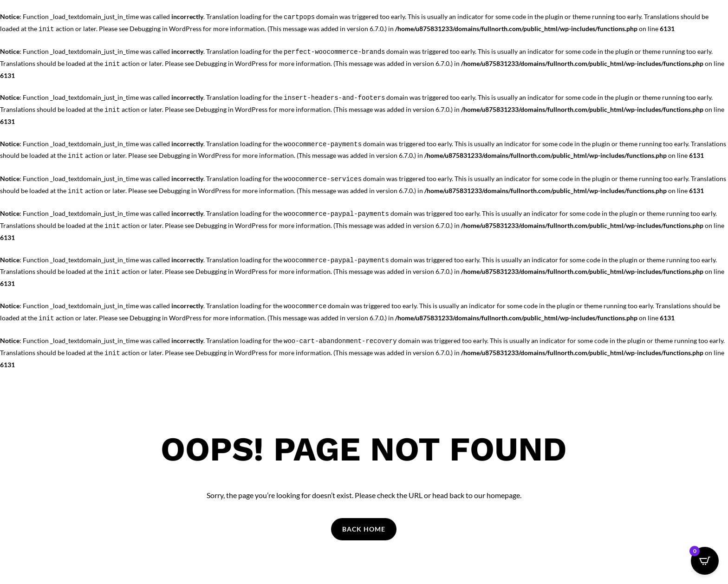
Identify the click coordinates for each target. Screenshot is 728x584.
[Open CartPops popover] (705, 561)
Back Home (364, 529)
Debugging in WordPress (166, 29)
